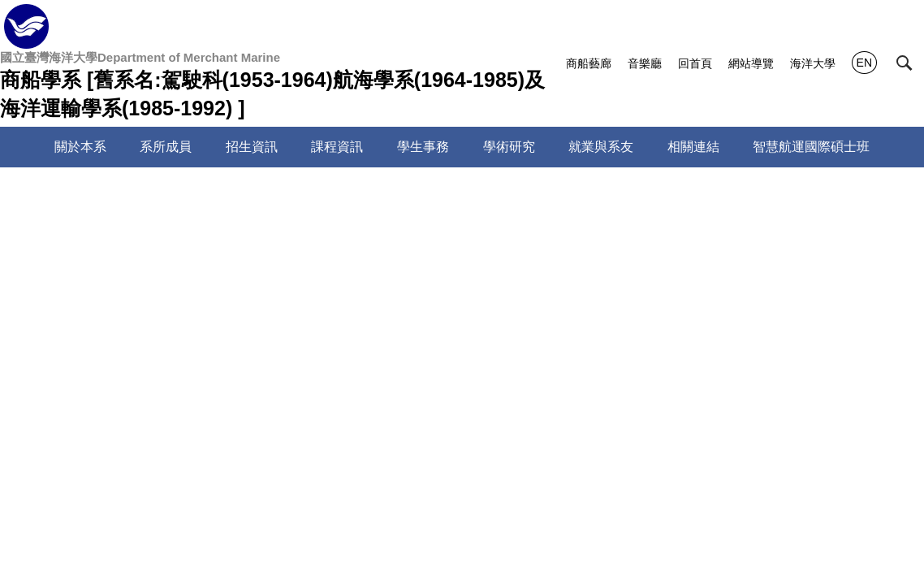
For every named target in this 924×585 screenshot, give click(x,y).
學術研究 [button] (509, 147)
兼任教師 (93, 334)
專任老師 (93, 299)
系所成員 (148, 195)
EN (864, 63)
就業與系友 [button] (601, 147)
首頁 (93, 195)
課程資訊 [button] (337, 147)
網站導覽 (751, 63)
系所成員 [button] (166, 147)
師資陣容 (214, 195)
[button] (905, 63)
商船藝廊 (589, 63)
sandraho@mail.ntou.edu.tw (483, 500)
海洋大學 (813, 63)
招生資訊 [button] (252, 147)
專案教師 (490, 299)
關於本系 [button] (80, 147)
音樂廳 (645, 63)
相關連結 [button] (693, 147)
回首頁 (695, 63)
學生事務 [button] (423, 147)
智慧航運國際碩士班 (811, 147)
